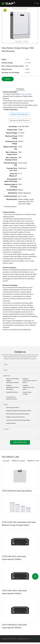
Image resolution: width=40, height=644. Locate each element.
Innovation (6, 461)
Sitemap (35, 639)
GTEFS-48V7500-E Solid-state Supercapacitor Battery (14, 592)
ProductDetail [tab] (20, 89)
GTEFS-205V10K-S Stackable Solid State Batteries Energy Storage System (19, 524)
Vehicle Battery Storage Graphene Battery (18, 414)
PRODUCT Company (18, 461)
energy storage (25, 94)
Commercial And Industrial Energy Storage (18, 420)
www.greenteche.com (23, 639)
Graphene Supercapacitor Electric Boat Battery (13, 387)
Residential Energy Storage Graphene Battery (19, 411)
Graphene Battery (11, 423)
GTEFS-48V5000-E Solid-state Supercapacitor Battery (14, 626)
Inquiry (8, 79)
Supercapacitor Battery (12, 408)
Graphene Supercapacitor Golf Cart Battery (30, 381)
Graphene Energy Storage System (15, 417)
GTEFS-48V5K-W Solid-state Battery (17, 491)
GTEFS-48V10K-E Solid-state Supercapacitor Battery (14, 558)
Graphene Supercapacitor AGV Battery (28, 387)
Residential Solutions (12, 392)
